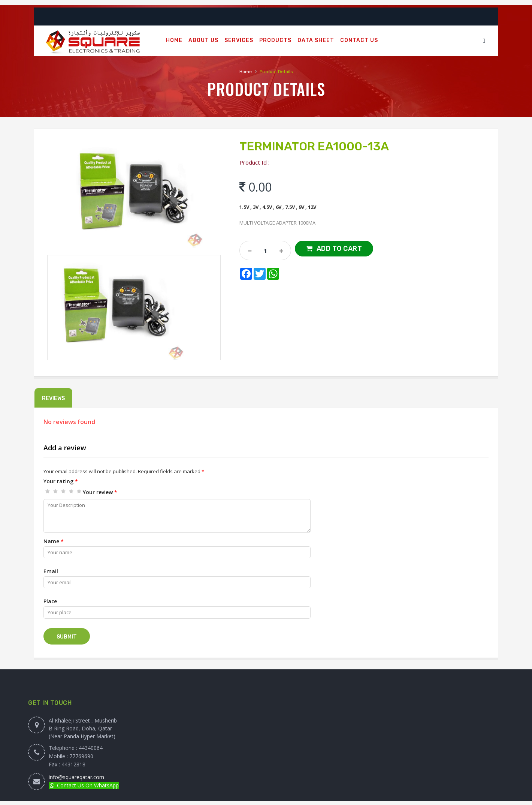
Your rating (61, 481)
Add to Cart (339, 249)
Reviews (53, 398)
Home (246, 72)
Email (51, 571)
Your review (100, 492)
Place (50, 601)
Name (54, 541)
